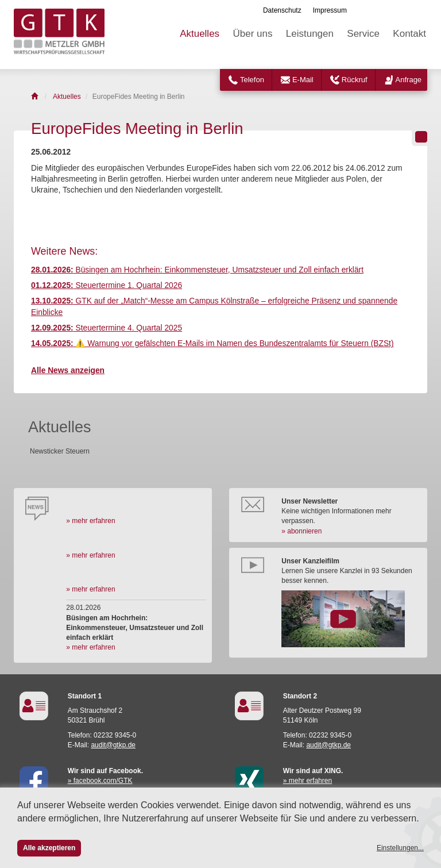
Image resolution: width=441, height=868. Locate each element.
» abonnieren (301, 531)
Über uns (252, 34)
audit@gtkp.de (113, 745)
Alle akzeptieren (49, 848)
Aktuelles (200, 34)
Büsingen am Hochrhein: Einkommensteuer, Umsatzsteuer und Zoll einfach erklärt (197, 270)
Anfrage (409, 80)
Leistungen (310, 34)
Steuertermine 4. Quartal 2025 (107, 328)
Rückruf (355, 80)
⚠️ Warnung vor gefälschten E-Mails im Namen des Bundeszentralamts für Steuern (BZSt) (212, 343)
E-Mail (303, 80)
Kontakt (409, 34)
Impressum (330, 10)
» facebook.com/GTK (100, 781)
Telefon (252, 80)
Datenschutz (282, 10)
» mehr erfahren (90, 521)
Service (363, 34)
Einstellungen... (400, 848)
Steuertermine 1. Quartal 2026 (107, 285)
